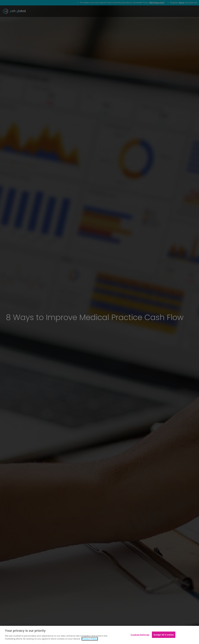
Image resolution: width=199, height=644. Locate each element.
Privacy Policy (90, 639)
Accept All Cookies (164, 635)
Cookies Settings (140, 635)
